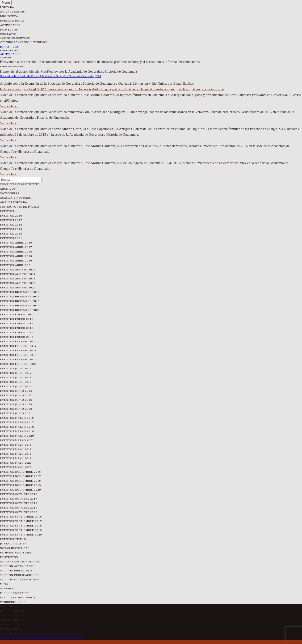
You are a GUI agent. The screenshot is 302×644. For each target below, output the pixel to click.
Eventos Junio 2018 (16, 400)
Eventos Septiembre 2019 (21, 530)
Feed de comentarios (18, 598)
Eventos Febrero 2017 (18, 346)
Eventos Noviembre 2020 (21, 490)
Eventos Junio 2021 (16, 413)
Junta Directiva (13, 544)
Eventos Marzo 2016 (17, 418)
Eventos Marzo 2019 (17, 431)
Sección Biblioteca (16, 571)
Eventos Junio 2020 (16, 409)
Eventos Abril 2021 (16, 265)
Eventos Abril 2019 (16, 256)
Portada (7, 7)
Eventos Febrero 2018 (18, 350)
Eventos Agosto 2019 (18, 283)
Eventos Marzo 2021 (17, 440)
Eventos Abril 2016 (16, 243)
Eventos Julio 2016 (16, 368)
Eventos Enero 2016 (17, 319)
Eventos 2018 (11, 225)
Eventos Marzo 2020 (17, 436)
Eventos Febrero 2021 (18, 364)
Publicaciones (12, 21)
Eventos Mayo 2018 (16, 454)
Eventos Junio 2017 (16, 395)
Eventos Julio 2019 (16, 382)
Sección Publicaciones (19, 575)
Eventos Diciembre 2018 (20, 301)
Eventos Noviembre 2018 (21, 481)
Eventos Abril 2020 (16, 261)
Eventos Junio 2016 (16, 391)
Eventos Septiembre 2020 (21, 535)
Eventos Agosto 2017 (18, 274)
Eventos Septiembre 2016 (21, 517)
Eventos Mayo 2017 (16, 449)
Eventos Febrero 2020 (18, 359)
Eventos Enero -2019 (17, 315)
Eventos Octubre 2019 (19, 508)
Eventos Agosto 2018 (18, 279)
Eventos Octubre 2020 (19, 512)
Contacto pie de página (20, 207)
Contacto (8, 34)
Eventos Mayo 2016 (16, 445)
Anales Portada (14, 202)
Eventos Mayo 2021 (16, 467)
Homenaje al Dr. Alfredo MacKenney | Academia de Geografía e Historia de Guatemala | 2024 (50, 76)
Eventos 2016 (11, 216)
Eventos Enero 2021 (17, 337)
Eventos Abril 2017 (16, 247)
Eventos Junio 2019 (16, 404)
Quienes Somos (13, 12)
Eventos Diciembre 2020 (20, 310)
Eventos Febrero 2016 (18, 342)
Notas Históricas (15, 548)
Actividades (10, 25)
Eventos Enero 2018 (17, 328)
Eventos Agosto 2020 (18, 288)
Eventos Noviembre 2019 (21, 485)
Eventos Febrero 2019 (18, 355)
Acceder (7, 589)
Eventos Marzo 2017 (17, 422)
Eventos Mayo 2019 (16, 458)
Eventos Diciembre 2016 (20, 292)
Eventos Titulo (13, 539)
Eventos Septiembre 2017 (21, 521)
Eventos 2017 (11, 220)
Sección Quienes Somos (20, 580)
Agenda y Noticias (16, 198)
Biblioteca (9, 16)
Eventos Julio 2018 (16, 377)
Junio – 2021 (10, 47)
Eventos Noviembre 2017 (21, 476)
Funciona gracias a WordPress (68, 638)
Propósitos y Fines (16, 553)
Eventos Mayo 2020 (16, 463)
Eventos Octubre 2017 (19, 499)
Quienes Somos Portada (20, 562)
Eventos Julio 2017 (16, 373)
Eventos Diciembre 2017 (20, 297)
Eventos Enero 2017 (17, 324)
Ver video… (9, 106)
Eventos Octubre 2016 (19, 494)
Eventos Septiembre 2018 (21, 526)
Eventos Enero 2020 (17, 333)
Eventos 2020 (11, 234)
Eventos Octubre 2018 (19, 503)
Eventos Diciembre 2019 (20, 306)
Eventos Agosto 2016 (18, 270)
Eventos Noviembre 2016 (21, 472)
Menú (6, 2)
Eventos (7, 211)
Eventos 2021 (11, 238)
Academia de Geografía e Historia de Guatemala (26, 638)
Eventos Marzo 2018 (17, 427)
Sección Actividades (17, 566)
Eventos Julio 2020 (16, 386)
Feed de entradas (15, 593)
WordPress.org (13, 602)
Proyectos (9, 30)
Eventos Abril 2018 (16, 252)
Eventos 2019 (11, 229)
